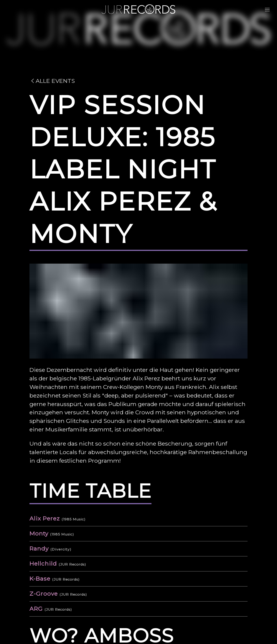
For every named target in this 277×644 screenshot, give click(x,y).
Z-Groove (44, 594)
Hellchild (43, 563)
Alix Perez (45, 518)
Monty (39, 533)
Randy (39, 548)
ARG (36, 609)
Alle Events (52, 81)
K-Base (40, 579)
